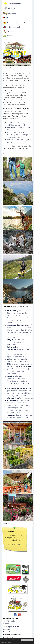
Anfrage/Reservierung (13, 626)
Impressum (8, 637)
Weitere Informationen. (6, 642)
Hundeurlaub (12, 31)
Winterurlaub (13, 8)
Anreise (7, 629)
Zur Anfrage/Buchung (13, 544)
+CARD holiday (10, 621)
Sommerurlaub (14, 3)
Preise (9, 36)
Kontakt (7, 632)
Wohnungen (13, 13)
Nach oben (8, 524)
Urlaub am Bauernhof (16, 23)
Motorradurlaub (13, 27)
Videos (6, 624)
